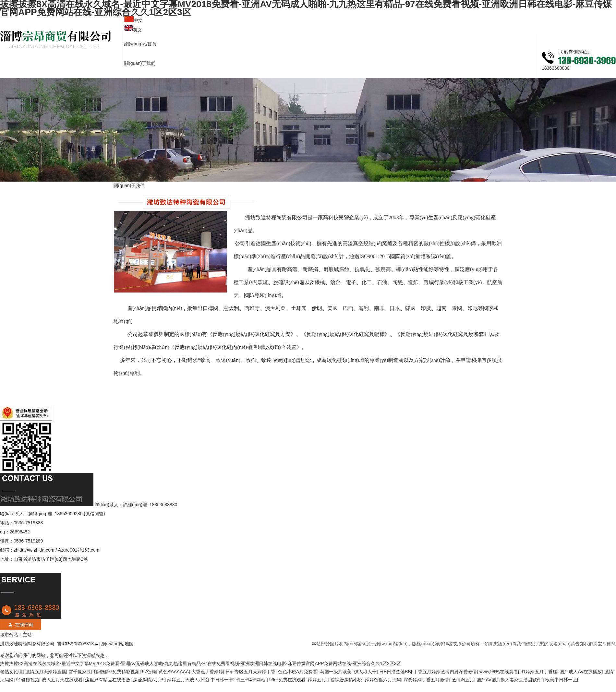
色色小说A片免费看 (298, 672)
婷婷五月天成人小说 (187, 680)
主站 (27, 635)
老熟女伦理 (11, 672)
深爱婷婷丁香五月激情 (426, 680)
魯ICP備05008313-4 (77, 644)
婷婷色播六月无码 (383, 680)
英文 (138, 30)
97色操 (149, 672)
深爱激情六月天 (149, 680)
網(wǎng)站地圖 (118, 644)
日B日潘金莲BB (395, 672)
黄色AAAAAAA (174, 672)
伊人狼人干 (365, 672)
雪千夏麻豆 (80, 672)
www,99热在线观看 (499, 672)
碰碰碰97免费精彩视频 (117, 672)
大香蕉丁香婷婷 (207, 672)
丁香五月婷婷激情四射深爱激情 (445, 672)
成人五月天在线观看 (62, 680)
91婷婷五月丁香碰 (539, 672)
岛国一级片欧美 (336, 672)
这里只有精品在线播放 (108, 680)
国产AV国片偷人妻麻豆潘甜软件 (510, 680)
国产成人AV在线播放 (581, 672)
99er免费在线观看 (287, 680)
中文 (138, 20)
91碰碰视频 (28, 680)
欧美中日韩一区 (561, 680)
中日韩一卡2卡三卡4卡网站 (239, 680)
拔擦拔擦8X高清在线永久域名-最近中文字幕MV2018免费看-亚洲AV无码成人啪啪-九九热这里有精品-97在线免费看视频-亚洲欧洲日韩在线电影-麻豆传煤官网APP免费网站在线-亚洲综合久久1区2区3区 (200, 663)
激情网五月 (463, 680)
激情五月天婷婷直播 (46, 672)
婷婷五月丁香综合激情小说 (335, 680)
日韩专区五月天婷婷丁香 (250, 672)
